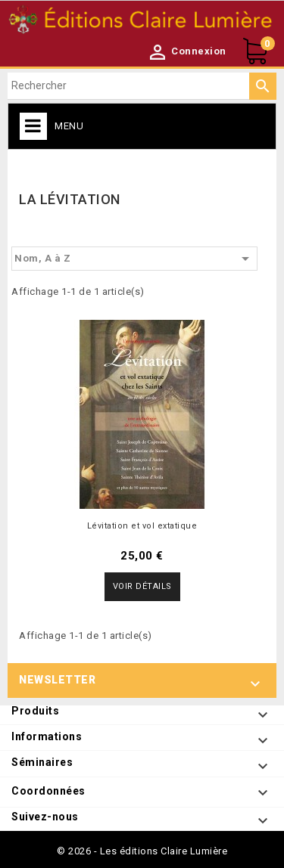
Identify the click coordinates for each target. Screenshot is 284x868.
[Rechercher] (142, 86)
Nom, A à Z (134, 259)
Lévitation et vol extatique (142, 526)
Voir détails (142, 586)
